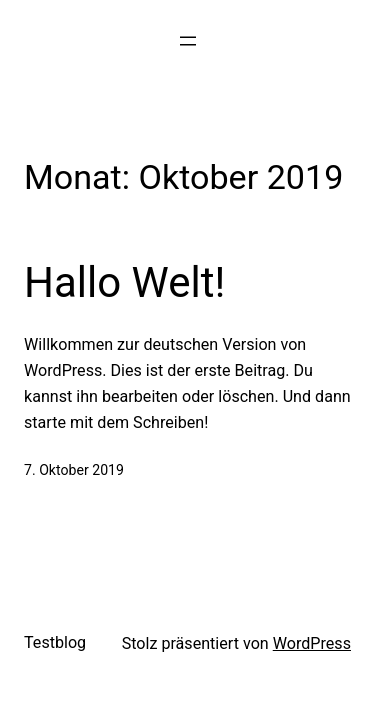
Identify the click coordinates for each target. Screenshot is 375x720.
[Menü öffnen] (188, 41)
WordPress (312, 643)
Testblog (55, 642)
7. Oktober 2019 (74, 470)
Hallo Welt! (124, 282)
